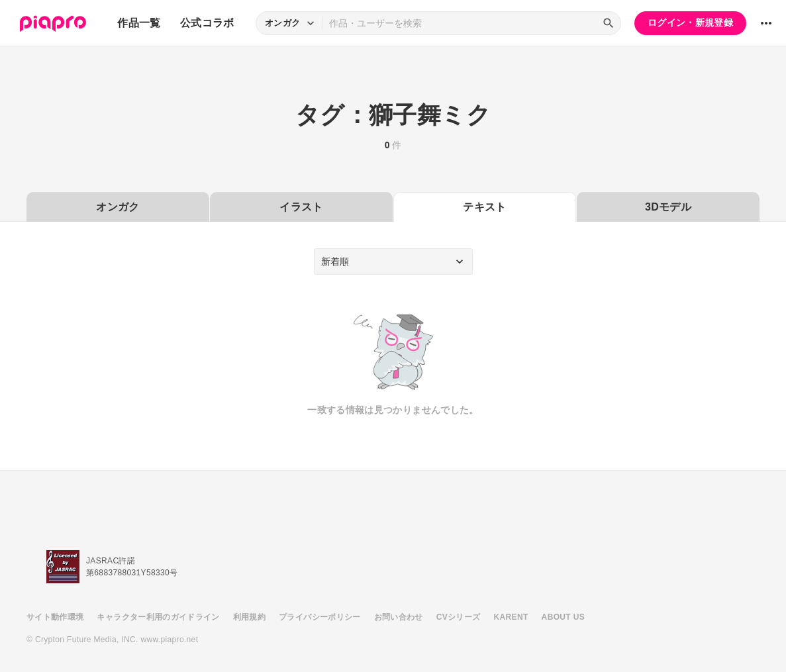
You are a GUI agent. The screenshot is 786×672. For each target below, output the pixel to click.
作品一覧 (139, 23)
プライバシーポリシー (320, 617)
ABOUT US (563, 617)
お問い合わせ (399, 617)
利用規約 (249, 617)
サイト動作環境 (55, 617)
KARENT (511, 617)
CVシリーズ (459, 617)
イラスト (301, 207)
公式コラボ (207, 23)
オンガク (118, 207)
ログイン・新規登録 (690, 23)
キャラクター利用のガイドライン (158, 617)
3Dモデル (668, 207)
